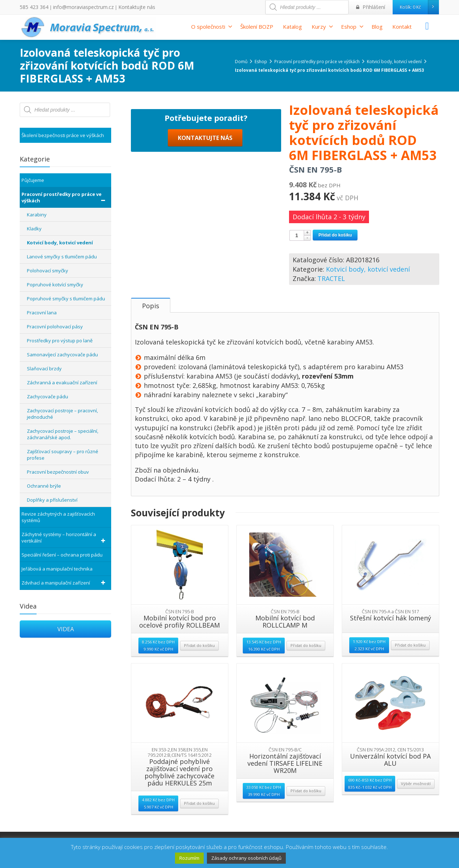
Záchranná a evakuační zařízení (62, 383)
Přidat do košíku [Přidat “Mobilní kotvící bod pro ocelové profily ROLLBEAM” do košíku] (199, 662)
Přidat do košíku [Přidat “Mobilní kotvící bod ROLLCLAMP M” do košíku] (306, 662)
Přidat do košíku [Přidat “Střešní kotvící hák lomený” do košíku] (410, 662)
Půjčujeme (33, 180)
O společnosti (212, 27)
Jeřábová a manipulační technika (57, 569)
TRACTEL (331, 278)
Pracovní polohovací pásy (55, 327)
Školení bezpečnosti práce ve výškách (63, 135)
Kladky (34, 229)
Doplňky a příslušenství (52, 500)
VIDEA (66, 629)
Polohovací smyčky (48, 271)
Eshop (352, 27)
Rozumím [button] (189, 858)
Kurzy (322, 27)
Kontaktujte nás (123, 7)
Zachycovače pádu (48, 397)
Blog (377, 27)
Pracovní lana (42, 313)
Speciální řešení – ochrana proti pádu (62, 555)
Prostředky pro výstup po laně (60, 341)
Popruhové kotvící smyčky (55, 285)
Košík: (419, 7)
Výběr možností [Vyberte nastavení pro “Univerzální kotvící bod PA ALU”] (416, 800)
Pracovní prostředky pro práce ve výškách (65, 197)
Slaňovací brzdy (44, 369)
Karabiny (37, 215)
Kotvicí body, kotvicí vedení (368, 269)
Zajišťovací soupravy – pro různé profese (63, 455)
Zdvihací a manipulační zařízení (65, 583)
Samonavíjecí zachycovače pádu (62, 355)
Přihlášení (372, 7)
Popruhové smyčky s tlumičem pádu (66, 299)
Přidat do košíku (335, 235)
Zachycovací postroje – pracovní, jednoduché (62, 414)
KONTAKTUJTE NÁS (205, 281)
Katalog (292, 27)
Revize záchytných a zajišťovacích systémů (58, 517)
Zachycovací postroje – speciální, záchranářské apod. (63, 434)
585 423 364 (32, 7)
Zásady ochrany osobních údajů (246, 858)
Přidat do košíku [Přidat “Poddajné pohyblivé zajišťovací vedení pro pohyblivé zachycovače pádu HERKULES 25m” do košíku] (199, 820)
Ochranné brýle (44, 486)
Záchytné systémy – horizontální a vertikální (65, 538)
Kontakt (402, 27)
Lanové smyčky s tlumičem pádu (62, 257)
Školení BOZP (257, 27)
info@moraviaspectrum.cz (76, 7)
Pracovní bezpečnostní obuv (58, 472)
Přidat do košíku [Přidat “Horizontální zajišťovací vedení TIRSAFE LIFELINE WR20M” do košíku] (306, 808)
